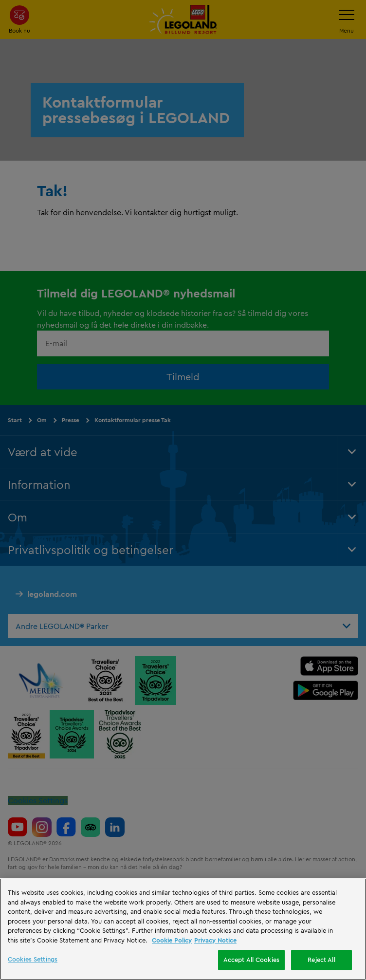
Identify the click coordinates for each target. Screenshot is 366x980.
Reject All (321, 960)
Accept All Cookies (251, 960)
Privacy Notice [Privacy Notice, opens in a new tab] (215, 940)
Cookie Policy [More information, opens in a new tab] (172, 940)
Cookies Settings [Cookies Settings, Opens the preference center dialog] (33, 959)
